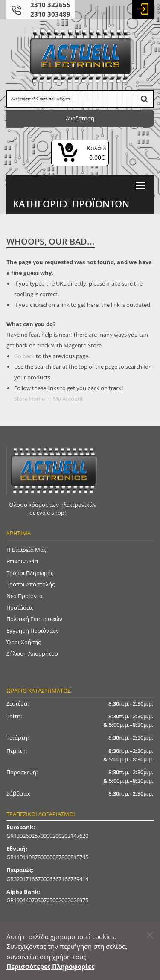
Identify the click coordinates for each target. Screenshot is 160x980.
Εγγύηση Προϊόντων (33, 630)
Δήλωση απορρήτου (32, 653)
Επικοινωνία (22, 561)
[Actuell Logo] (80, 56)
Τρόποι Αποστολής (31, 584)
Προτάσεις (20, 607)
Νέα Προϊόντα (25, 596)
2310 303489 (50, 14)
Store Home (29, 399)
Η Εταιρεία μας (26, 550)
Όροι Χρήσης (23, 642)
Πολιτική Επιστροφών (34, 619)
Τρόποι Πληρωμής (30, 573)
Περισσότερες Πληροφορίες (50, 966)
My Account (68, 399)
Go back (24, 356)
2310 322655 (50, 5)
